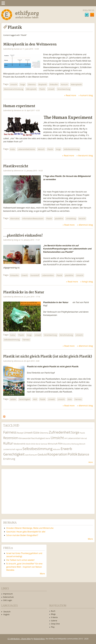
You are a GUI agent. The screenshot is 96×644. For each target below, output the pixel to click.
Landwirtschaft (9, 449)
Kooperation (57, 454)
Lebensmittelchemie (26, 149)
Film (60, 444)
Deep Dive (55, 624)
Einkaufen (54, 84)
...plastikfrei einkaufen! (23, 236)
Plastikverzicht (16, 166)
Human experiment (19, 106)
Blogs (53, 614)
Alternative (15, 219)
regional (19, 449)
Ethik (33, 444)
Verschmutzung (66, 335)
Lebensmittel (74, 438)
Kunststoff (35, 275)
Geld (27, 455)
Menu (3, 3)
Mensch (41, 149)
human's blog (86, 95)
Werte (48, 438)
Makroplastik (76, 84)
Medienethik (19, 444)
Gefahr (13, 399)
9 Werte (54, 617)
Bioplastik (43, 84)
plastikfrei (59, 219)
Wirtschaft (53, 444)
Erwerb (25, 275)
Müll (35, 399)
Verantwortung (64, 89)
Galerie (54, 621)
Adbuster (57, 449)
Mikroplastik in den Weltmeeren (30, 45)
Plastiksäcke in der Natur (24, 292)
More (91, 462)
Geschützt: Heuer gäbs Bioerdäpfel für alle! (26, 532)
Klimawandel (25, 438)
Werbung (75, 444)
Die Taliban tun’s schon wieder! (20, 560)
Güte (70, 399)
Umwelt (51, 89)
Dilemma (32, 84)
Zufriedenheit (60, 432)
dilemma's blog (86, 225)
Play (53, 627)
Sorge (22, 84)
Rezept (20, 433)
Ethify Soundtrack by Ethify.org (22, 489)
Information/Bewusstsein (33, 219)
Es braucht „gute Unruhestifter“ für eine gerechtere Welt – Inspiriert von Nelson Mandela (24, 567)
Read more (71, 95)
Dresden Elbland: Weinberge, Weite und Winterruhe (30, 528)
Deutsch (7, 612)
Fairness (26, 340)
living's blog (87, 282)
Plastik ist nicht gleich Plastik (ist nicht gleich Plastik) (48, 357)
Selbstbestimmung (71, 149)
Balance (84, 454)
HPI (66, 438)
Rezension (11, 438)
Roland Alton (39, 639)
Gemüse (44, 444)
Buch (53, 611)
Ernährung (9, 459)
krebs (13, 149)
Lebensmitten (48, 275)
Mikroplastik (31, 89)
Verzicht (82, 219)
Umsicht (14, 84)
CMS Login (7, 600)
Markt (28, 444)
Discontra (67, 444)
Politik (72, 454)
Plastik (42, 89)
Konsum (64, 84)
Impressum (8, 594)
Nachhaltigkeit (38, 438)
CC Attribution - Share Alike (19, 639)
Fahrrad (84, 438)
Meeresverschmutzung (14, 89)
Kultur (13, 335)
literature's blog (85, 156)
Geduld (42, 454)
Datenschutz (8, 597)
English (7, 614)
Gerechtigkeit (25, 399)
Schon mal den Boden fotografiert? (22, 535)
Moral (38, 444)
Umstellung (71, 219)
